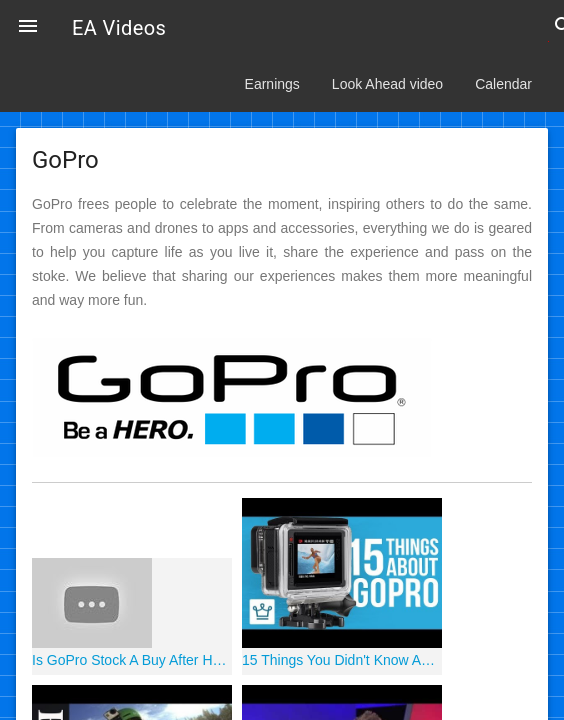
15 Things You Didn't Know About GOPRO (342, 660)
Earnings (272, 84)
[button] (28, 28)
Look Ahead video (387, 84)
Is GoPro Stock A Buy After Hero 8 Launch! (132, 660)
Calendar (503, 84)
